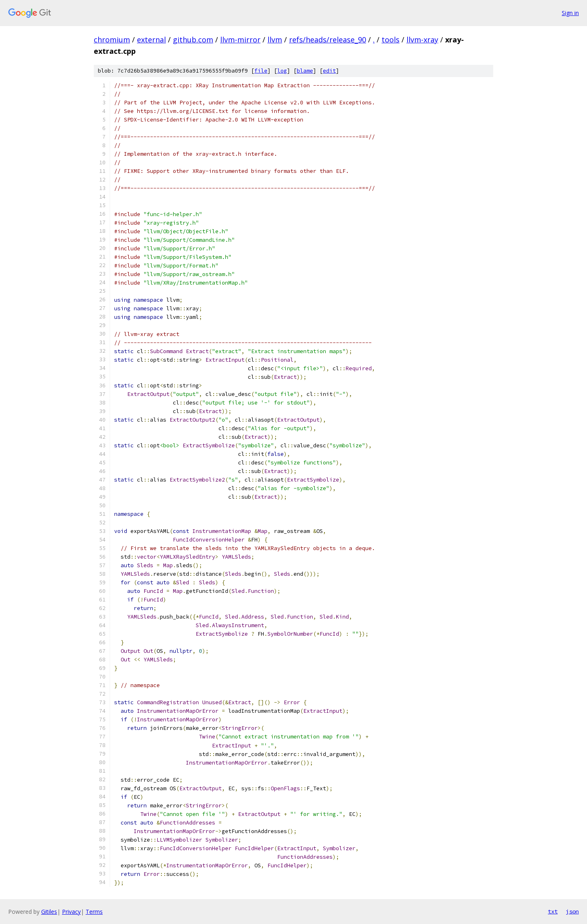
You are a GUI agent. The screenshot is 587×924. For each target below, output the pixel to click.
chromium (112, 40)
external (151, 40)
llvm (275, 40)
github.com (193, 40)
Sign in (570, 13)
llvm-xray (422, 40)
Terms (94, 912)
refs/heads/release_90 (328, 40)
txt (553, 911)
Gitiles (49, 912)
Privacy (71, 912)
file (261, 71)
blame (305, 71)
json (572, 911)
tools (391, 40)
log (282, 71)
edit (329, 71)
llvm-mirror (240, 40)
